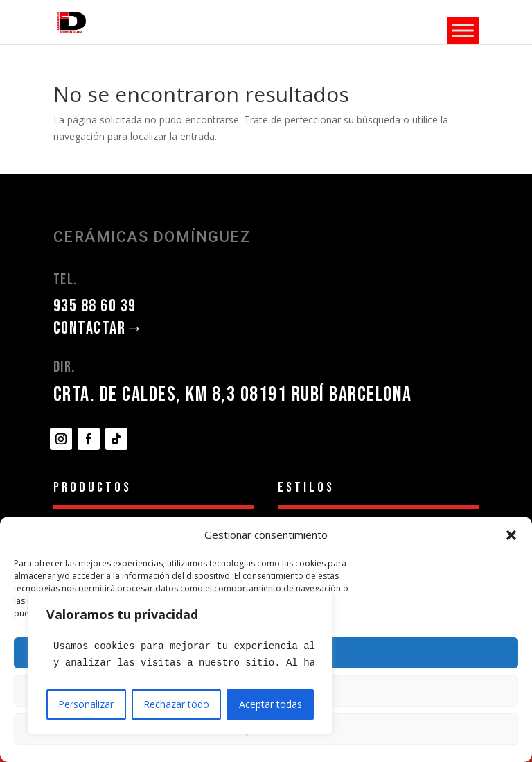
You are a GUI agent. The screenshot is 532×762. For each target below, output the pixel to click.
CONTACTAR (99, 328)
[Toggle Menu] (463, 30)
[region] (180, 663)
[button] (511, 535)
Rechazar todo (176, 704)
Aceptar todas (271, 704)
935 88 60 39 (95, 306)
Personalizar (86, 704)
